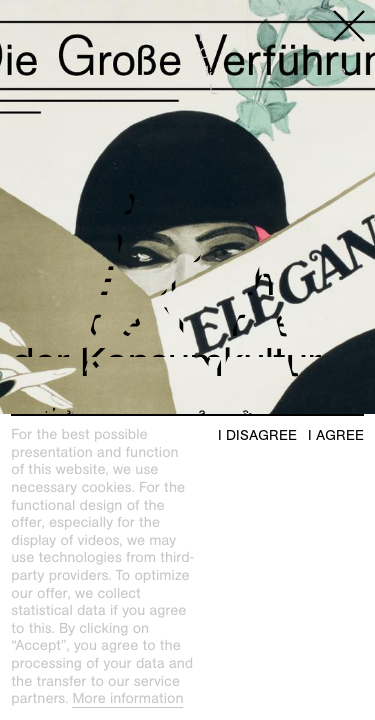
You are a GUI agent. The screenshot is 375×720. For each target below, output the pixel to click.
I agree (336, 435)
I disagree (257, 435)
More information (127, 699)
